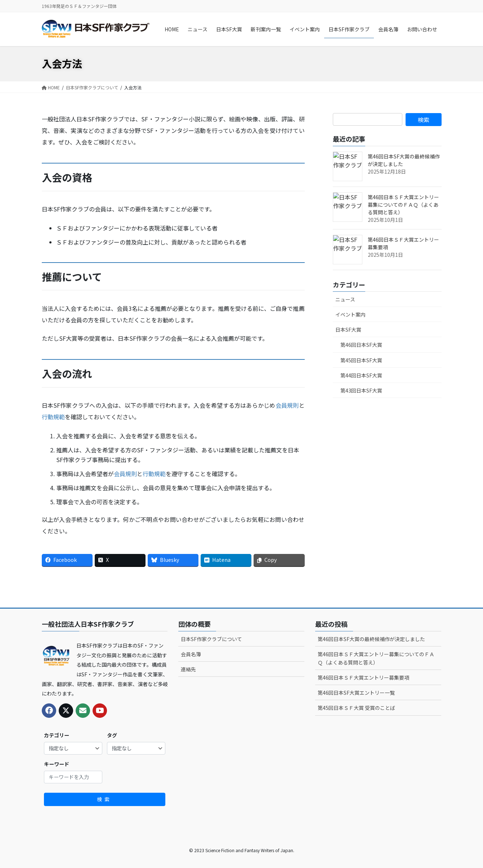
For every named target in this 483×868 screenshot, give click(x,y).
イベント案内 (350, 314)
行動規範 (53, 417)
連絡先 (188, 669)
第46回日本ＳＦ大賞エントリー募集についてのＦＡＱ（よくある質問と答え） (403, 205)
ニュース (345, 299)
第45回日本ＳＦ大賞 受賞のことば (356, 708)
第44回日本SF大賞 (361, 375)
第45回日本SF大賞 (361, 360)
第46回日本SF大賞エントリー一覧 (356, 693)
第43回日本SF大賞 (361, 390)
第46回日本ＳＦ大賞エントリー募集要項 (363, 677)
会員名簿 (191, 654)
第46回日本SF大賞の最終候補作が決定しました (371, 639)
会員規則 (287, 405)
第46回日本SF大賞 (361, 345)
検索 (104, 799)
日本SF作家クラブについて (211, 639)
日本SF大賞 (348, 330)
